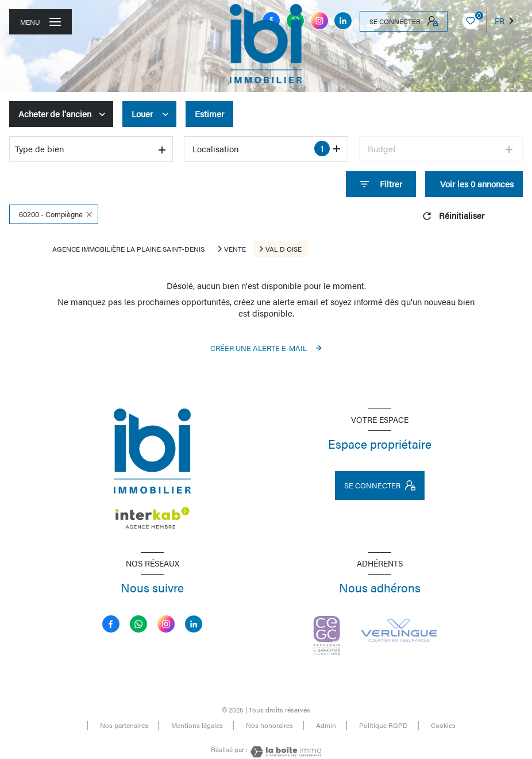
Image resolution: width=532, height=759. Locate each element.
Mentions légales (197, 725)
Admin (326, 725)
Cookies (443, 726)
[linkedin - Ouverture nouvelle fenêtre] (343, 21)
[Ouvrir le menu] (41, 22)
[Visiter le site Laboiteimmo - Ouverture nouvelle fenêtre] (284, 752)
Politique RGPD (383, 725)
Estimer (209, 114)
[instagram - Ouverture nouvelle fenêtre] (319, 21)
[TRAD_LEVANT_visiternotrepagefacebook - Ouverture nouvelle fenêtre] (111, 624)
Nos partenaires (124, 725)
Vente (235, 249)
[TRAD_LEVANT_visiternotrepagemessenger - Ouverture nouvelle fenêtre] (138, 624)
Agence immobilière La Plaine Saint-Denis (128, 249)
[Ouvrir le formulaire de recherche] (381, 184)
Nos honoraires (269, 725)
